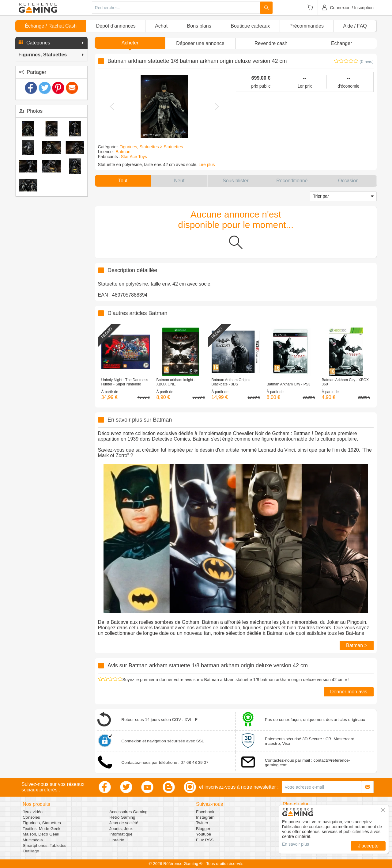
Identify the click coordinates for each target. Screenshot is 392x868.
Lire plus (207, 165)
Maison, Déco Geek (41, 834)
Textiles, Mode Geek (41, 829)
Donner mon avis (349, 692)
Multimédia (33, 840)
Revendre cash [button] (271, 43)
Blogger (203, 829)
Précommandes (307, 26)
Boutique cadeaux (250, 26)
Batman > (357, 645)
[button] (51, 43)
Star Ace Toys (134, 157)
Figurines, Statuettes (42, 823)
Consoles (31, 817)
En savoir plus (296, 844)
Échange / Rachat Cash (51, 26)
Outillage (31, 851)
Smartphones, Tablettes (45, 845)
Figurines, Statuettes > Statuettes (151, 147)
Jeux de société (124, 823)
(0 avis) (367, 62)
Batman (123, 152)
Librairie (117, 840)
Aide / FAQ (355, 26)
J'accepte (368, 846)
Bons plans (199, 26)
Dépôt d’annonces (116, 26)
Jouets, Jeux (121, 829)
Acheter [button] (130, 43)
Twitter (202, 823)
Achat (161, 26)
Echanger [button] (342, 43)
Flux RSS (205, 840)
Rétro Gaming (122, 817)
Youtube (204, 834)
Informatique (121, 834)
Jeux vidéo (33, 812)
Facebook (205, 812)
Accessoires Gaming (128, 812)
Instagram (205, 817)
